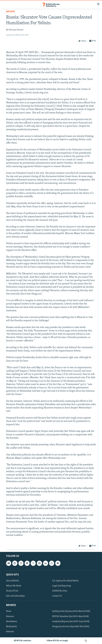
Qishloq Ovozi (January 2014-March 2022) (71, 611)
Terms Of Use (12, 591)
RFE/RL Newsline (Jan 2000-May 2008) (71, 616)
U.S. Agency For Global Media (65, 581)
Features (10, 616)
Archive (10, 12)
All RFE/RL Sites (60, 591)
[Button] (82, 41)
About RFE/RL (13, 581)
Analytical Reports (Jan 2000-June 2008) (71, 621)
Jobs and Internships (15, 596)
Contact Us (57, 596)
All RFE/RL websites (23, 641)
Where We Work (14, 586)
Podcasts (10, 631)
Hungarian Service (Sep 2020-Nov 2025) (71, 626)
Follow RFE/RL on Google (57, 641)
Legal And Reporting (62, 586)
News (9, 611)
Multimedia (11, 626)
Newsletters (12, 621)
